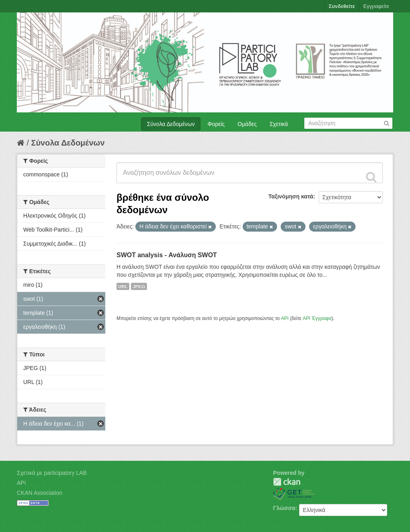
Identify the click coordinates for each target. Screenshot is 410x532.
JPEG (139, 286)
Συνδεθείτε (342, 6)
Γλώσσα (284, 508)
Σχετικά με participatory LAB (52, 473)
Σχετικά (279, 124)
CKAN (287, 482)
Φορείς (216, 124)
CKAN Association (40, 493)
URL (123, 286)
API (285, 318)
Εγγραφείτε (376, 6)
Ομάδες (247, 124)
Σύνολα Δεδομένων (171, 124)
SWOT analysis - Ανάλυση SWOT (167, 255)
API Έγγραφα (317, 318)
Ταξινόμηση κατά (291, 196)
